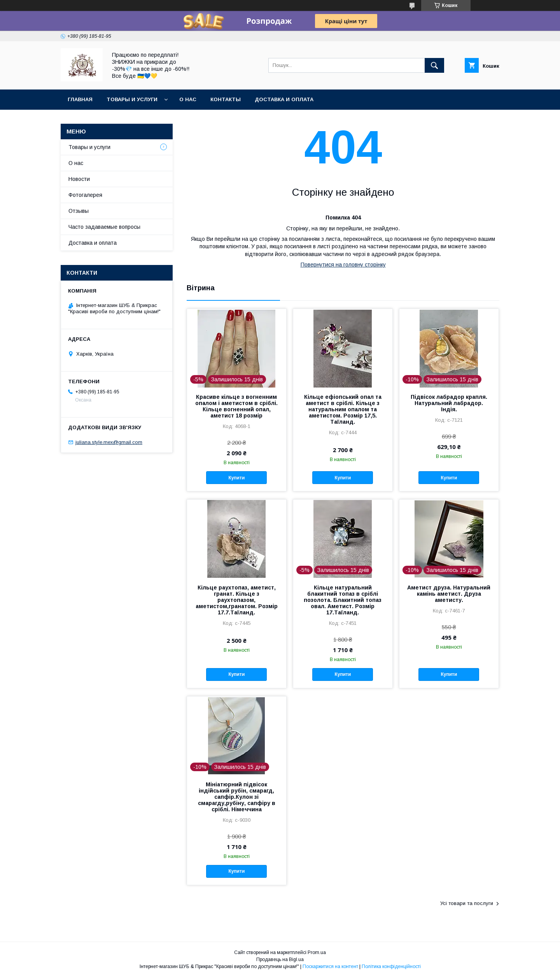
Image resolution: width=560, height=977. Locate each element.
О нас (188, 99)
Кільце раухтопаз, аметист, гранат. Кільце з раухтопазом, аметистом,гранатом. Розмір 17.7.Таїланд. (237, 600)
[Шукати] (434, 65)
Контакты (226, 99)
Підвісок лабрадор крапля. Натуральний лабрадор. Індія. (449, 403)
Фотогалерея (85, 195)
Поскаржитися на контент (330, 966)
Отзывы (79, 211)
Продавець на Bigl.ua (280, 959)
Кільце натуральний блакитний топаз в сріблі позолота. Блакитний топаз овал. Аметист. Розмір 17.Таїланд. (343, 600)
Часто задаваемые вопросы (104, 227)
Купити (236, 478)
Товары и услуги (132, 99)
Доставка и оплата (284, 99)
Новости (79, 179)
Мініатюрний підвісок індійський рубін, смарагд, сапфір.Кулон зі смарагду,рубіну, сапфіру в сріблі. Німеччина (237, 797)
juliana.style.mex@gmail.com (109, 442)
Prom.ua (317, 952)
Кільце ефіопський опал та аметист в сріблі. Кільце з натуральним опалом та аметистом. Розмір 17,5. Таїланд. (343, 409)
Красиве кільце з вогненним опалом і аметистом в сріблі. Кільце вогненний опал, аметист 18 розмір (236, 406)
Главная (80, 99)
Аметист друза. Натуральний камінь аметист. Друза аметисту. (449, 594)
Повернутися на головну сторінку (343, 265)
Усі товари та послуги (467, 903)
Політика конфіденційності (391, 966)
